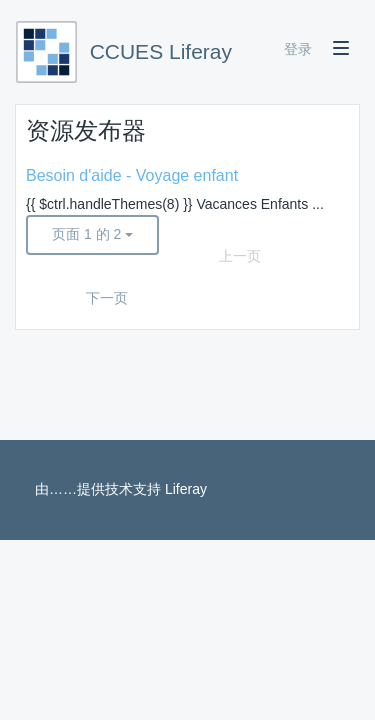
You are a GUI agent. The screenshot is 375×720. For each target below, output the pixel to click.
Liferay (186, 489)
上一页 (240, 256)
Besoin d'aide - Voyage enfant (132, 175)
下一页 (107, 298)
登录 (298, 49)
